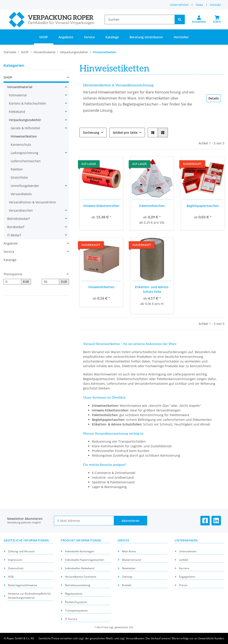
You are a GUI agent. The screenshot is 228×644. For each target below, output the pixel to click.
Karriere (184, 568)
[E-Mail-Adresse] (84, 521)
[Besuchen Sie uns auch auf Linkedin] (216, 521)
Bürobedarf (16, 227)
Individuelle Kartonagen (80, 551)
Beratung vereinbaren (146, 37)
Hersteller (181, 37)
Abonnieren (130, 521)
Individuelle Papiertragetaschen (85, 560)
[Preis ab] (12, 282)
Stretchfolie (19, 177)
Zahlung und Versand (21, 551)
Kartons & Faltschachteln (27, 103)
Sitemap (127, 577)
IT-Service (71, 619)
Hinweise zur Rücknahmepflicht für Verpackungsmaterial (30, 596)
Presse (183, 585)
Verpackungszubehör (25, 120)
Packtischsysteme (76, 602)
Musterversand (131, 560)
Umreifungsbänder (25, 186)
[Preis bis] (50, 282)
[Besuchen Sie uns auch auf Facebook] (205, 521)
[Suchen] (140, 19)
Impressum (15, 560)
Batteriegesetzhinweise (23, 585)
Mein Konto (129, 551)
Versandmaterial (20, 87)
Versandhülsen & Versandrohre (32, 202)
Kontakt (216, 5)
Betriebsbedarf (18, 219)
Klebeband (17, 112)
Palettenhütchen (152, 206)
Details (214, 98)
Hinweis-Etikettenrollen (101, 206)
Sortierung (91, 133)
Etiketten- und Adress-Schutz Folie (152, 289)
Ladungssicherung (24, 153)
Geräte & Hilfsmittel (25, 128)
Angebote (11, 243)
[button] (199, 20)
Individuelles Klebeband (80, 568)
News (199, 5)
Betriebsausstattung (78, 585)
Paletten (17, 169)
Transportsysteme (76, 611)
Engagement (187, 577)
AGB (11, 577)
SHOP (8, 77)
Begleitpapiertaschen (203, 206)
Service (9, 252)
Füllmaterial (18, 95)
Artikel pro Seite (125, 133)
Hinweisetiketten (101, 287)
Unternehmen (179, 5)
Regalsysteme (74, 594)
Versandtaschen (21, 210)
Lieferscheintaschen (26, 161)
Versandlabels (21, 194)
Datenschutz (16, 568)
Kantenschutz (21, 145)
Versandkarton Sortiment (81, 577)
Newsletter (129, 568)
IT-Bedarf (14, 235)
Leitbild (183, 560)
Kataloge (10, 260)
